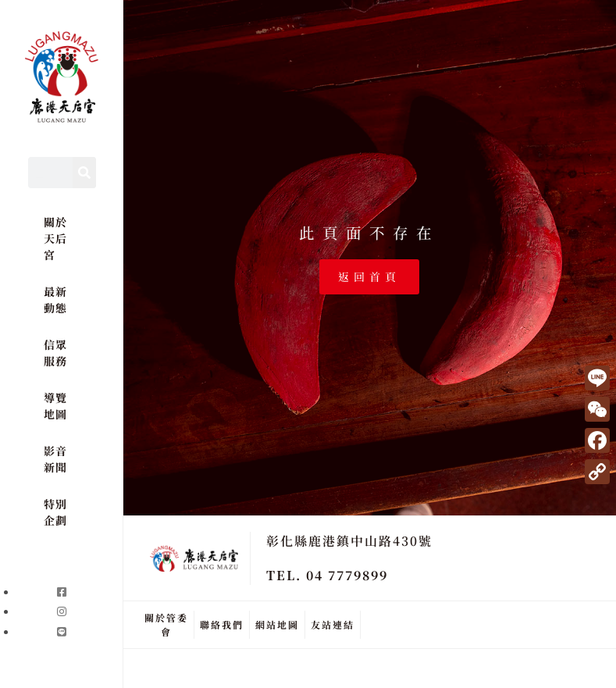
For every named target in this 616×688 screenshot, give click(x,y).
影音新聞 (55, 459)
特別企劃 (55, 512)
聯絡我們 (222, 624)
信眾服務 (55, 353)
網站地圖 (277, 624)
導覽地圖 (55, 406)
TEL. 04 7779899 (327, 575)
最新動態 (55, 299)
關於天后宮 (55, 238)
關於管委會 (166, 624)
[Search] (84, 173)
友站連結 (333, 624)
